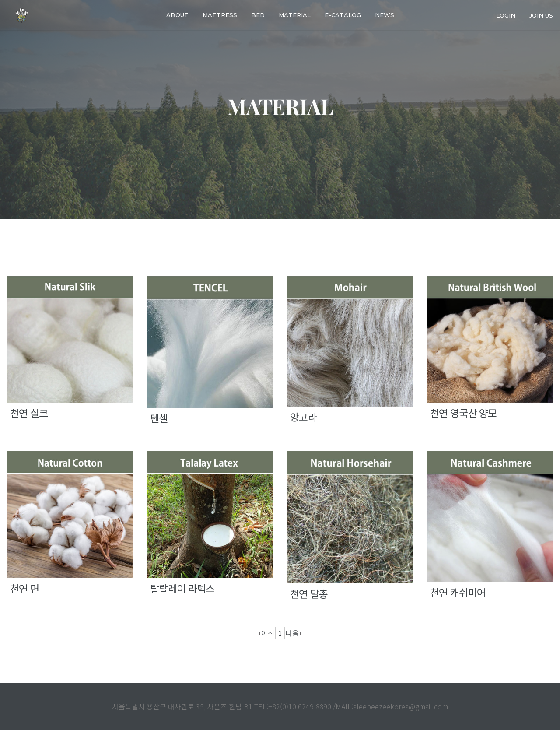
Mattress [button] (220, 15)
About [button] (177, 15)
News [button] (385, 15)
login (506, 15)
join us (541, 15)
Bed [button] (258, 15)
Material (295, 15)
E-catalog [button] (343, 15)
